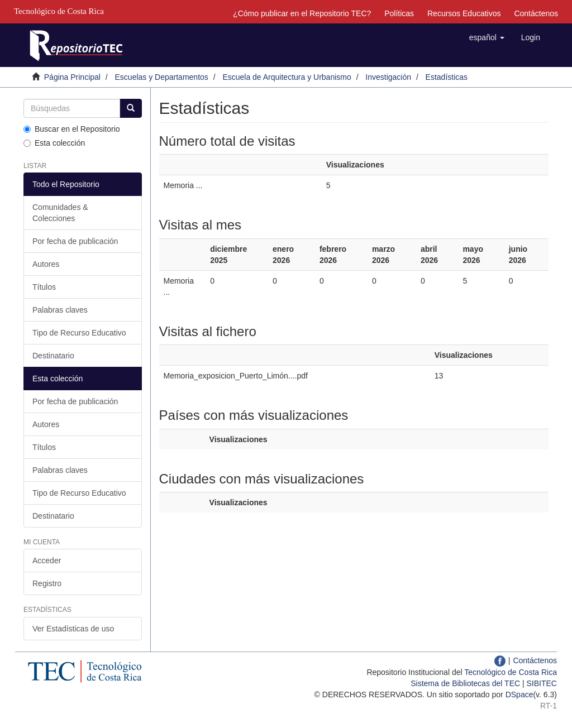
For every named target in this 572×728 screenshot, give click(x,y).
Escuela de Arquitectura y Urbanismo (287, 77)
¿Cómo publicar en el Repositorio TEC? (302, 13)
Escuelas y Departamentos (162, 77)
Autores (46, 264)
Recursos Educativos (464, 13)
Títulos (44, 287)
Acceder (47, 561)
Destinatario (53, 356)
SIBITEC (542, 683)
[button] (487, 37)
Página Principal (72, 77)
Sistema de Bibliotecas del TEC (465, 683)
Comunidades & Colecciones (60, 213)
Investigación (388, 77)
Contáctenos (536, 13)
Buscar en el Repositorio (72, 129)
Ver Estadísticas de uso (73, 629)
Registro (47, 583)
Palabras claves (60, 310)
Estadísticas (447, 77)
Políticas (399, 13)
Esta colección (54, 143)
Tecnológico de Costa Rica (511, 672)
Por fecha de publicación (75, 241)
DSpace (519, 695)
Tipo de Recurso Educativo (79, 333)
